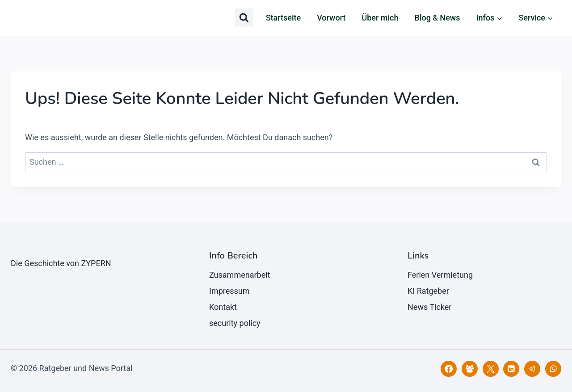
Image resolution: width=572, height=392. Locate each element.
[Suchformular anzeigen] (244, 18)
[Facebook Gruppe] (470, 369)
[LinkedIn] (511, 369)
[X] (491, 369)
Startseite (284, 18)
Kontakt (223, 307)
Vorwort (331, 18)
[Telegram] (532, 369)
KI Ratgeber (428, 291)
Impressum (229, 291)
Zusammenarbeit (240, 275)
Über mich (380, 18)
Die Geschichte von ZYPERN (61, 263)
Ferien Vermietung (440, 275)
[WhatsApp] (553, 369)
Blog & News (437, 18)
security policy (235, 323)
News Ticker (429, 307)
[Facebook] (449, 369)
